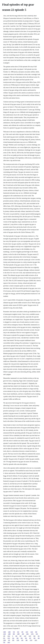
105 (22, 632)
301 (39, 636)
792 (4, 642)
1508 (4, 632)
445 (16, 636)
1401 (27, 634)
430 (22, 640)
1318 (4, 634)
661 (22, 638)
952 (26, 638)
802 (14, 634)
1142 (32, 632)
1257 (30, 636)
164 (18, 632)
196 (4, 636)
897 (21, 636)
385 (39, 638)
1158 (18, 640)
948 (17, 638)
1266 (4, 640)
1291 (36, 640)
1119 (31, 640)
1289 (9, 634)
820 (34, 636)
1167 (25, 636)
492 (36, 632)
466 (27, 640)
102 (9, 640)
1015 (9, 642)
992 (13, 640)
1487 (18, 634)
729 (14, 632)
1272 (27, 632)
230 (37, 634)
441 (13, 638)
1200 (9, 632)
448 (23, 634)
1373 (32, 634)
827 (30, 638)
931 (4, 638)
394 (34, 638)
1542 (9, 636)
